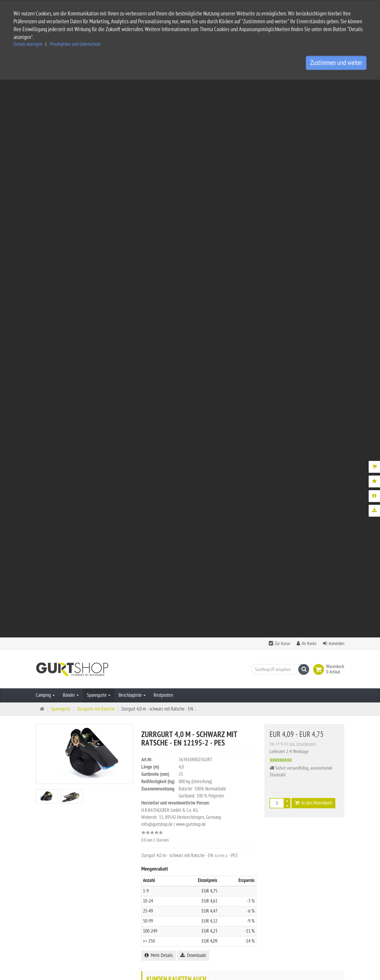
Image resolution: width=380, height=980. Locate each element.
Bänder (71, 138)
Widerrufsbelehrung (162, 918)
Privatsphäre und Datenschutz (75, 44)
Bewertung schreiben (320, 596)
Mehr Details (159, 398)
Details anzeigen (28, 44)
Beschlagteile (132, 138)
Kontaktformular (52, 953)
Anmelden (336, 86)
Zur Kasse (282, 86)
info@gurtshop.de (94, 943)
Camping (45, 138)
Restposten (163, 138)
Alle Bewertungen (277, 596)
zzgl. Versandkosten (302, 186)
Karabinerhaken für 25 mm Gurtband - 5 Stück (216, 482)
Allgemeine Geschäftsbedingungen (175, 892)
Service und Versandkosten (168, 883)
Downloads (193, 398)
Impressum (154, 901)
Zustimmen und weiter (336, 63)
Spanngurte (99, 138)
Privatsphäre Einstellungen (168, 927)
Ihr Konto (309, 86)
